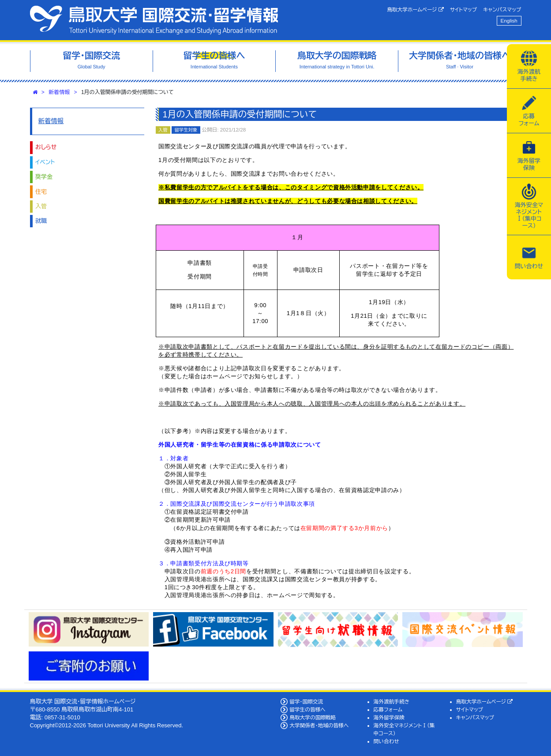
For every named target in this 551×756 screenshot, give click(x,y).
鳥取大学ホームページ (415, 10)
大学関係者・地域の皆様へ (319, 725)
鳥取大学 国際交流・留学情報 (154, 20)
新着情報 (59, 92)
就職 (41, 221)
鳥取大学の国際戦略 (313, 717)
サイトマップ (463, 9)
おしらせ (46, 147)
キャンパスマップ (502, 9)
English (509, 21)
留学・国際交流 (306, 701)
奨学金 (44, 177)
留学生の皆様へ (307, 709)
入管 (41, 206)
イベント (45, 162)
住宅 (41, 192)
